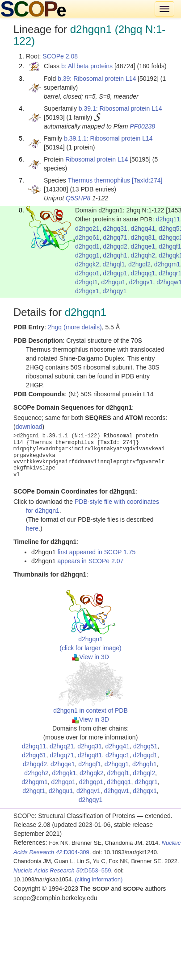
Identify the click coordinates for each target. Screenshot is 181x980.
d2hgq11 (168, 219)
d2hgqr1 (146, 782)
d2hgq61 (87, 237)
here (32, 528)
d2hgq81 (143, 237)
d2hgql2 (139, 264)
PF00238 (142, 126)
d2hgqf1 (90, 764)
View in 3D (90, 657)
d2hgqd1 (87, 246)
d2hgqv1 (141, 282)
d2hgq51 (145, 746)
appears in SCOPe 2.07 (90, 561)
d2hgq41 (143, 228)
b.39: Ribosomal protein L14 (97, 79)
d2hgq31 (115, 228)
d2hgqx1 (87, 291)
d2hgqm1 (167, 264)
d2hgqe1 (143, 246)
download (29, 427)
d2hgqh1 (115, 255)
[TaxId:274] (147, 180)
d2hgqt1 (86, 282)
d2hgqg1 (87, 255)
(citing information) (99, 879)
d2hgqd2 (115, 246)
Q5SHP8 (78, 198)
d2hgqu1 (113, 282)
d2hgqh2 (143, 255)
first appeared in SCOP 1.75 (96, 552)
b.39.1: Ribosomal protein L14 (120, 108)
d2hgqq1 (143, 273)
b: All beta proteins (87, 66)
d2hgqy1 (115, 291)
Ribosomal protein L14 (97, 159)
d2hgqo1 (87, 273)
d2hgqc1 (118, 755)
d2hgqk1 (64, 773)
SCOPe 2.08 (60, 56)
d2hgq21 (87, 228)
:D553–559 (62, 870)
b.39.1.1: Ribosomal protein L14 (108, 138)
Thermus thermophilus (99, 180)
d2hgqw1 (116, 791)
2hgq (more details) (75, 327)
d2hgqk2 (87, 264)
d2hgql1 (114, 264)
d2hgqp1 (115, 273)
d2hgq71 (115, 237)
